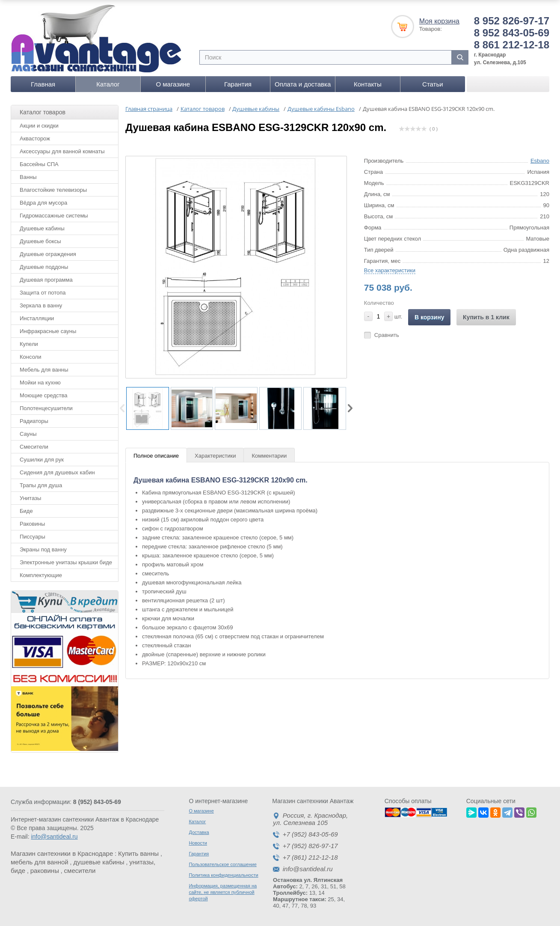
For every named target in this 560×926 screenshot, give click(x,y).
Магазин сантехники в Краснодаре (62, 853)
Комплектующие (41, 575)
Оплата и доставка (303, 84)
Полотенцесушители (46, 408)
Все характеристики (390, 270)
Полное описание (156, 456)
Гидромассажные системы (54, 216)
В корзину (430, 317)
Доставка (199, 832)
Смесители (34, 447)
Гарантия (238, 84)
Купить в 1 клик (486, 317)
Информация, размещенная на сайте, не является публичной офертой (223, 892)
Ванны (28, 177)
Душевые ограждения (48, 254)
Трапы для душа (41, 485)
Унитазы (30, 498)
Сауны (28, 434)
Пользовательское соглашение (222, 864)
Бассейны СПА (39, 164)
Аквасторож (35, 138)
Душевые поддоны (44, 267)
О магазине (173, 84)
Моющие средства (43, 395)
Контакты (368, 84)
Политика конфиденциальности (223, 875)
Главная (43, 84)
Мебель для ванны (44, 370)
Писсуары (33, 537)
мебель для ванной (40, 862)
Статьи (433, 84)
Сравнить (387, 335)
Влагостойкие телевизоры (53, 190)
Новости (198, 843)
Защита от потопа (43, 293)
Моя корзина (439, 21)
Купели (29, 344)
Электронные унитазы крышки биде (66, 562)
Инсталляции (37, 318)
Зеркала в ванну (41, 305)
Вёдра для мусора (43, 203)
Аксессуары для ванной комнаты (62, 151)
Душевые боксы (40, 241)
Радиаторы (34, 421)
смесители (80, 871)
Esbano (540, 161)
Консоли (30, 357)
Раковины (32, 524)
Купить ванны (138, 853)
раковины (45, 871)
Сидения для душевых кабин (57, 472)
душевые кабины (99, 862)
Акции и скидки (39, 126)
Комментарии (269, 456)
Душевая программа (46, 280)
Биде (26, 511)
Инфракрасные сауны (48, 331)
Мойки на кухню (40, 383)
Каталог (108, 84)
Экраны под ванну (43, 549)
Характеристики (215, 456)
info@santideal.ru (54, 837)
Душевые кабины (42, 228)
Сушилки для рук (42, 460)
